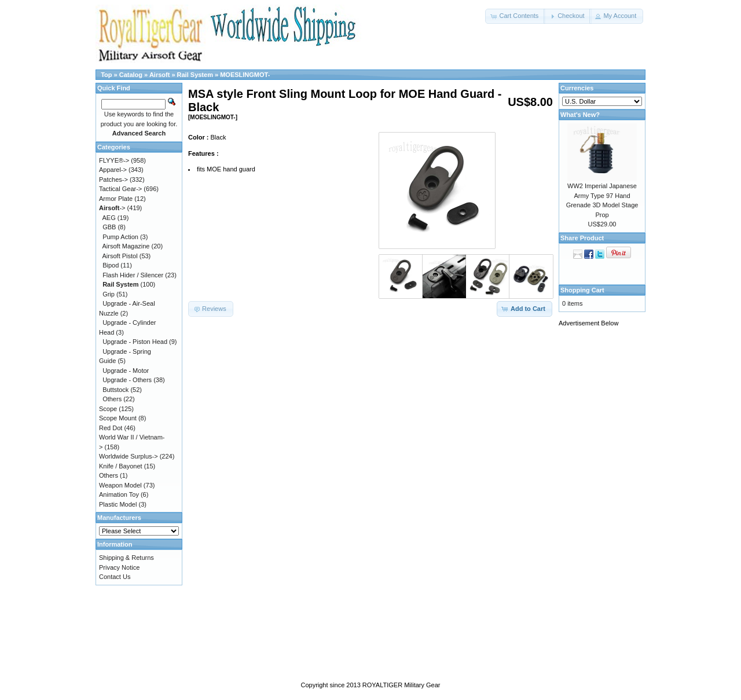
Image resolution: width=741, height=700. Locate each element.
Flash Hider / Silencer (133, 275)
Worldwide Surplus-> (129, 456)
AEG (109, 218)
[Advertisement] (605, 508)
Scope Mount (118, 418)
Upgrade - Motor (126, 371)
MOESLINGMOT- (245, 75)
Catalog (131, 75)
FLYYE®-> (114, 160)
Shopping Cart (582, 290)
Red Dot (111, 428)
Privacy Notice (119, 567)
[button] (515, 16)
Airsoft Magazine (126, 246)
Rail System (195, 75)
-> (112, 208)
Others (112, 399)
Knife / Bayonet (121, 466)
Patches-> (113, 179)
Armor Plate (116, 199)
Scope (108, 409)
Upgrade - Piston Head (135, 342)
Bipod (111, 265)
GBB (109, 227)
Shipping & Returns (126, 558)
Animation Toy (119, 494)
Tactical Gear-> (120, 189)
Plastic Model (118, 504)
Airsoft (159, 75)
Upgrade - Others (127, 380)
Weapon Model (120, 485)
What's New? (580, 115)
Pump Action (120, 237)
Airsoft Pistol (120, 256)
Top (106, 75)
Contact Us (115, 577)
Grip (109, 294)
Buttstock (115, 390)
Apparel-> (113, 170)
